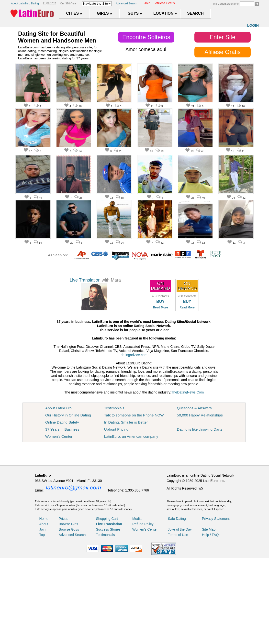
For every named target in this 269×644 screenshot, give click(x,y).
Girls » (104, 13)
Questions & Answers (194, 408)
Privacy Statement (216, 519)
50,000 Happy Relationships (200, 415)
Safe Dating (177, 519)
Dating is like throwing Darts (200, 429)
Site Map (209, 529)
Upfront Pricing (116, 429)
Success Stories (108, 529)
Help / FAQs (211, 535)
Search (195, 13)
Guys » (135, 13)
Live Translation (85, 280)
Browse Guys (69, 529)
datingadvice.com (134, 355)
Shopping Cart (107, 519)
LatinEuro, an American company (131, 436)
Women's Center (59, 436)
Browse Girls (68, 524)
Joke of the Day (180, 529)
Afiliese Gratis (165, 3)
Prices (63, 519)
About (44, 524)
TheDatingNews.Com (187, 392)
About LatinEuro (58, 408)
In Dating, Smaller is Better (126, 422)
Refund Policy (143, 524)
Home (44, 519)
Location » (165, 13)
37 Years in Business (62, 429)
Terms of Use (178, 535)
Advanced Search (127, 3)
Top (42, 535)
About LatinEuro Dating (25, 3)
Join (147, 3)
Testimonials (114, 408)
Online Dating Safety (62, 422)
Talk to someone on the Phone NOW (134, 415)
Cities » (74, 13)
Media (137, 519)
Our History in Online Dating (68, 415)
